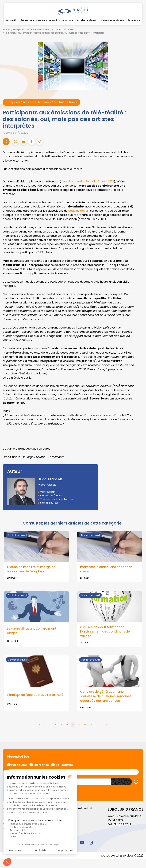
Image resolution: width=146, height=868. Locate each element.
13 (91, 725)
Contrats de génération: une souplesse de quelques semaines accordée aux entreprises (106, 697)
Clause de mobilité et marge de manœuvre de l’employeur (32, 569)
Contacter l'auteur (52, 495)
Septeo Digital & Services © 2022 (121, 856)
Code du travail (79, 211)
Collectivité (64, 765)
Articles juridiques (87, 20)
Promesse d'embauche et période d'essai (107, 569)
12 (85, 725)
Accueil (7, 30)
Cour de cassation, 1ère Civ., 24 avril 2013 (88, 181)
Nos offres (67, 20)
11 (79, 725)
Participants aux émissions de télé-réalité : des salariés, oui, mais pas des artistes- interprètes (55, 33)
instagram (91, 843)
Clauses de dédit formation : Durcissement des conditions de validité (105, 632)
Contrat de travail (63, 30)
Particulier (19, 765)
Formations (134, 20)
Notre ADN (11, 20)
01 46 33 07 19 (123, 825)
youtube (82, 843)
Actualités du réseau (112, 20)
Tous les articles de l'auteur (57, 499)
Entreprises (19, 30)
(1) (107, 265)
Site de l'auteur (49, 503)
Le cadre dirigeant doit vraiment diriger (32, 631)
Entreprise (41, 765)
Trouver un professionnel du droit (39, 20)
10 (73, 725)
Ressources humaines (39, 30)
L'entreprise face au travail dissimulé (35, 695)
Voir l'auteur (47, 492)
